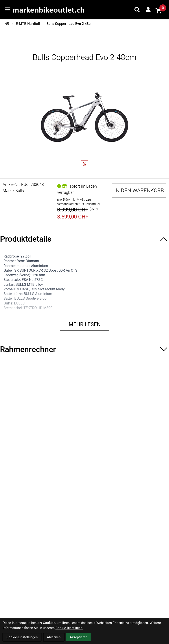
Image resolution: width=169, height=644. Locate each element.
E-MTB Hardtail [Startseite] (28, 24)
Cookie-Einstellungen (22, 637)
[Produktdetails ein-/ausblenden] (84, 239)
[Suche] (137, 10)
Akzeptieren (78, 637)
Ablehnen (54, 637)
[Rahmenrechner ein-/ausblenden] (84, 349)
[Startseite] (7, 24)
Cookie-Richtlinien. (69, 628)
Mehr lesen (85, 324)
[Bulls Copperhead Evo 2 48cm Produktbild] (84, 113)
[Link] (8, 9)
